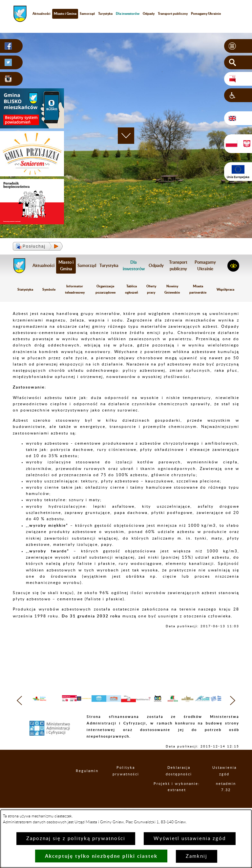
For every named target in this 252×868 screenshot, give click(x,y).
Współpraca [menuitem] (225, 289)
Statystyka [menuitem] (25, 289)
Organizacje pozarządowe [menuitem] (105, 289)
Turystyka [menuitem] (105, 13)
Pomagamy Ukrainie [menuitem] (206, 13)
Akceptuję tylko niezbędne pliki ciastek (101, 856)
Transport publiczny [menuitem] (173, 13)
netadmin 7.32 (230, 803)
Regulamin (86, 784)
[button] (238, 46)
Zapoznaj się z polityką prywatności (76, 839)
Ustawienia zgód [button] (228, 784)
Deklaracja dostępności (185, 784)
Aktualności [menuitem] (42, 13)
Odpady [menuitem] (149, 13)
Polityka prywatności (131, 784)
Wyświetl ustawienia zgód (190, 839)
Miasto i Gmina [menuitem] (65, 13)
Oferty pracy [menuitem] (151, 289)
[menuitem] (128, 14)
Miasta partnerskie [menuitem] (198, 289)
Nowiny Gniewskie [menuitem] (172, 289)
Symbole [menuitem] (49, 289)
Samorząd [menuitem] (87, 13)
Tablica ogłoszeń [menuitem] (132, 289)
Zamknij (197, 856)
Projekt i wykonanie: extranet (184, 803)
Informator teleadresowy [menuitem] (75, 289)
